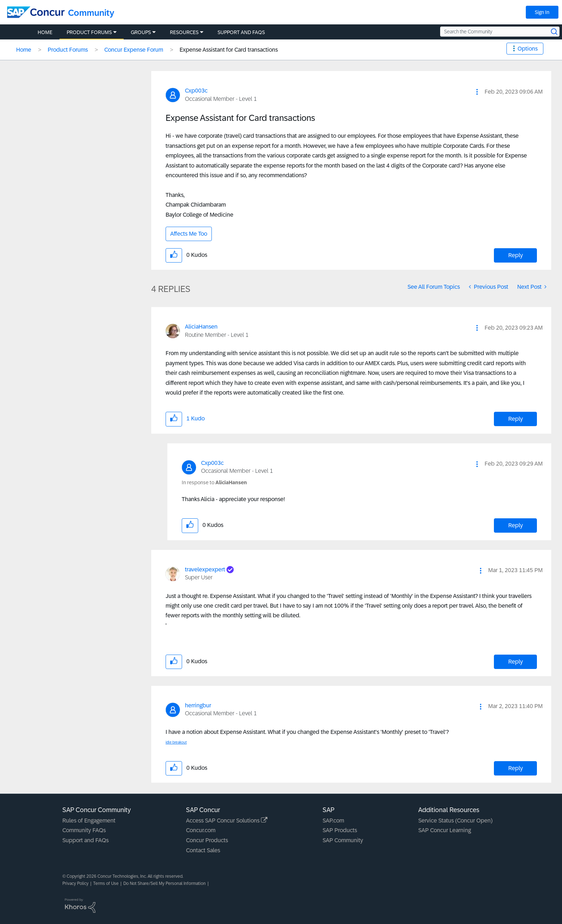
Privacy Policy (75, 883)
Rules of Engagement (89, 821)
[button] (477, 92)
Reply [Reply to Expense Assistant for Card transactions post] (516, 255)
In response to (214, 482)
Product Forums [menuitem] (89, 32)
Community (91, 13)
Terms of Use (106, 883)
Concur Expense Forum (134, 50)
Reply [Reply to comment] (516, 419)
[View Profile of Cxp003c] (196, 91)
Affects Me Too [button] (189, 234)
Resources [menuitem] (184, 32)
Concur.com (201, 830)
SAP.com (333, 821)
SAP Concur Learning (445, 830)
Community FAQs (84, 830)
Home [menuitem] (45, 32)
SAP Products (340, 830)
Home (24, 50)
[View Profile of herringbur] (198, 705)
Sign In (542, 12)
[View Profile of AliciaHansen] (201, 327)
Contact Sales (203, 850)
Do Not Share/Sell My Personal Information (165, 883)
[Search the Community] (500, 32)
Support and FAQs (85, 840)
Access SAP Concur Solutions (227, 821)
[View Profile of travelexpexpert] (205, 569)
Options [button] (528, 49)
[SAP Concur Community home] (36, 12)
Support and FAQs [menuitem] (241, 32)
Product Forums (68, 50)
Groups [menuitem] (141, 32)
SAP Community (343, 840)
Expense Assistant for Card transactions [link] (229, 50)
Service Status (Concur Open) (455, 821)
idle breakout (176, 742)
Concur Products (207, 840)
